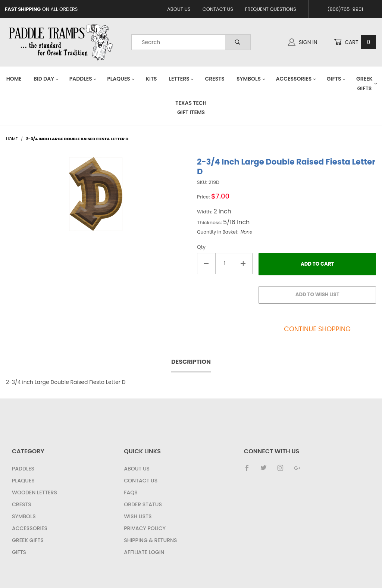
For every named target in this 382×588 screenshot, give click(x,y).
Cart (355, 42)
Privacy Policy (145, 528)
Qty (201, 247)
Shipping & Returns (150, 540)
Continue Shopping (317, 329)
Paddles (83, 79)
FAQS (131, 492)
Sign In (303, 42)
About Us (179, 9)
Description (191, 362)
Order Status (143, 504)
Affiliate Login (144, 552)
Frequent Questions (271, 9)
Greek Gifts (28, 540)
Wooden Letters (35, 492)
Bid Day (46, 79)
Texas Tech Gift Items (191, 108)
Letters (182, 79)
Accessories (296, 79)
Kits (151, 79)
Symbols (251, 79)
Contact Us (218, 9)
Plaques (121, 79)
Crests (215, 79)
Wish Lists (138, 516)
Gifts (336, 79)
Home (14, 79)
